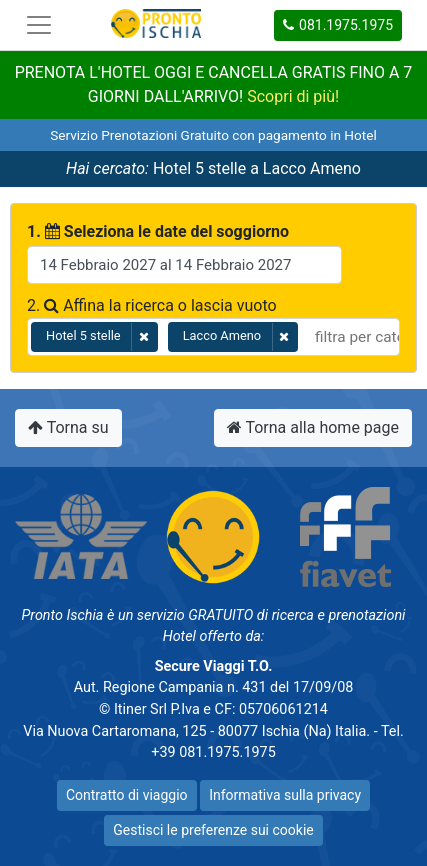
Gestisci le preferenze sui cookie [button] (213, 830)
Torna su (68, 427)
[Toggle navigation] (39, 25)
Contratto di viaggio (127, 795)
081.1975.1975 (338, 25)
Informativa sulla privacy (285, 795)
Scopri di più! (293, 96)
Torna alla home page (313, 427)
